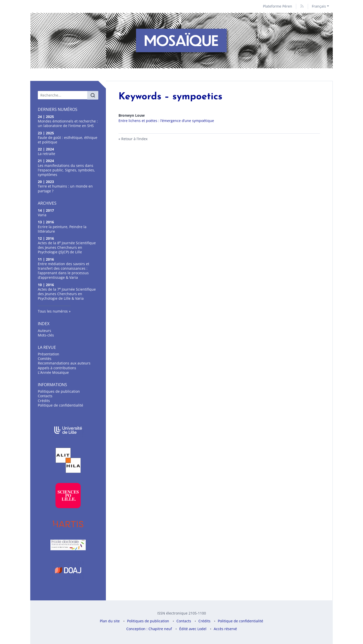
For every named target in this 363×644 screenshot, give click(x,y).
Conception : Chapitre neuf (149, 629)
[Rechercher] (93, 95)
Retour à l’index (134, 139)
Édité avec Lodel (193, 629)
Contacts (45, 396)
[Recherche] (63, 95)
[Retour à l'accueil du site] (181, 41)
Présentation (49, 354)
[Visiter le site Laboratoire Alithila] (68, 460)
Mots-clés (46, 335)
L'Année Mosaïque (53, 372)
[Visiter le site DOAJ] (68, 570)
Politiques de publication (59, 391)
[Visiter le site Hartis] (68, 524)
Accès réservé (225, 629)
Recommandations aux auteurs (64, 363)
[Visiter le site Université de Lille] (68, 430)
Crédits (44, 401)
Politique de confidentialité (60, 405)
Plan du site (110, 621)
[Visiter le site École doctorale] (68, 545)
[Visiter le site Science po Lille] (68, 496)
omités (45, 359)
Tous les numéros (53, 311)
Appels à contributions (57, 368)
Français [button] (319, 6)
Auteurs (44, 331)
